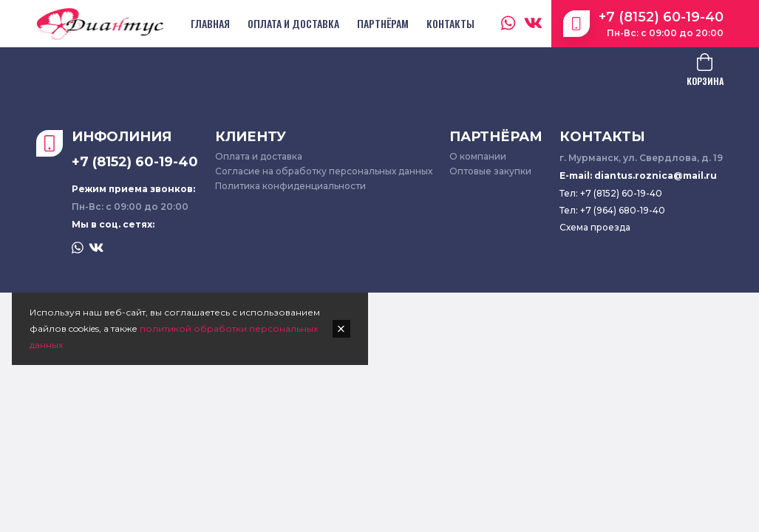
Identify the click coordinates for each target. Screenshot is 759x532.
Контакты (450, 23)
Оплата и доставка (293, 23)
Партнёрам (383, 23)
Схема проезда (595, 227)
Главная (210, 23)
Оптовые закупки (490, 171)
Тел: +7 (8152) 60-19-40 (611, 193)
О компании (478, 156)
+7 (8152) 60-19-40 (661, 17)
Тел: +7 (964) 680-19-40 (612, 210)
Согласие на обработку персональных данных (324, 171)
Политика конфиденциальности (290, 186)
